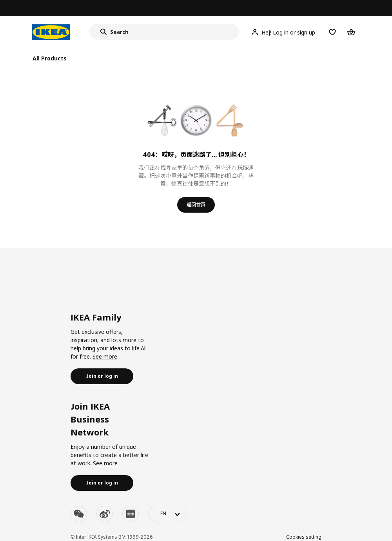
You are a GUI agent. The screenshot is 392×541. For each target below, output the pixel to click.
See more (105, 356)
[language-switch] (168, 514)
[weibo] (105, 514)
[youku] (131, 514)
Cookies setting (304, 537)
